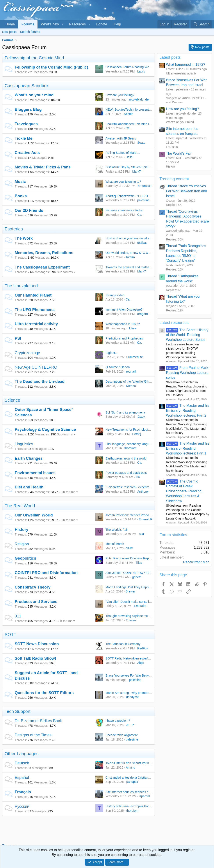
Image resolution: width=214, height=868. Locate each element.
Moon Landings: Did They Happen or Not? (134, 587)
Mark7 (136, 171)
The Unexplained (21, 286)
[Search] (201, 24)
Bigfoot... (111, 353)
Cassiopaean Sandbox (27, 86)
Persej (137, 434)
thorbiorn (130, 448)
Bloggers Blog (28, 110)
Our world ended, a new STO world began (134, 253)
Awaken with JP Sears (121, 138)
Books (21, 196)
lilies (139, 563)
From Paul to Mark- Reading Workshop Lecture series (188, 373)
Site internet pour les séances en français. (134, 792)
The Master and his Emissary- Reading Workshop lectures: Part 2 (188, 410)
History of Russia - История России (130, 806)
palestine (143, 200)
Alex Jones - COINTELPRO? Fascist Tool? (135, 573)
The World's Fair (117, 530)
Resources (77, 24)
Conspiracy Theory (33, 587)
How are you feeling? (120, 95)
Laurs (141, 71)
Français (23, 792)
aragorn (143, 314)
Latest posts (170, 57)
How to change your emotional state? (131, 238)
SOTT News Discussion (37, 644)
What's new (50, 24)
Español (22, 778)
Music (20, 182)
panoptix (132, 782)
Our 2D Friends (29, 210)
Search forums (30, 32)
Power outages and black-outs (126, 473)
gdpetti (137, 577)
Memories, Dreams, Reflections (44, 253)
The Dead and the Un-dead (40, 382)
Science (12, 400)
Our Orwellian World (34, 515)
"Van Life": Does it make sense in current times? (138, 602)
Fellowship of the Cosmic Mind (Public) (51, 67)
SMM (130, 548)
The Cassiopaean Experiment (42, 267)
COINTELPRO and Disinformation (46, 573)
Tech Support (18, 711)
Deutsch (22, 763)
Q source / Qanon (118, 367)
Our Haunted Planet (33, 295)
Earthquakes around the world (126, 458)
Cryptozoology (27, 353)
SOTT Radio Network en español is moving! (135, 658)
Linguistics (24, 444)
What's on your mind (34, 95)
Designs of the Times (33, 735)
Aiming (131, 767)
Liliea (133, 328)
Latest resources (174, 323)
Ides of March (115, 544)
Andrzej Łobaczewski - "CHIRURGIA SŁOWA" (137, 196)
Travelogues (26, 124)
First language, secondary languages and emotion (140, 444)
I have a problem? (118, 721)
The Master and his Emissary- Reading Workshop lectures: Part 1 (188, 448)
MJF (142, 534)
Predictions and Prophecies (124, 338)
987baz (142, 243)
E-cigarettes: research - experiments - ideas (135, 487)
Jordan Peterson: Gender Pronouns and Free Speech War (145, 515)
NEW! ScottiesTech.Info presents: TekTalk (134, 110)
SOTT (10, 635)
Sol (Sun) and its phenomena (125, 412)
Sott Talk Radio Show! (35, 658)
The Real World (20, 506)
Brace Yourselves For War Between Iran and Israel (140, 675)
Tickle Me (24, 138)
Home (10, 24)
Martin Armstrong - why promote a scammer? (136, 693)
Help (117, 24)
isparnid (144, 796)
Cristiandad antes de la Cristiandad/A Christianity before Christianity (152, 778)
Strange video (115, 295)
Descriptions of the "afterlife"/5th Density (133, 382)
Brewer (130, 591)
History (21, 530)
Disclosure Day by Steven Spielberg (130, 167)
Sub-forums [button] (65, 272)
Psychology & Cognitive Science (45, 430)
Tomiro (130, 257)
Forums (28, 24)
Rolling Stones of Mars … (123, 153)
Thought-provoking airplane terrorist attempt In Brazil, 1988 (146, 616)
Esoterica (14, 229)
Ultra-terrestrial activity (36, 324)
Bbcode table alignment (121, 735)
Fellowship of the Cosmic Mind (34, 58)
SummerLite (135, 357)
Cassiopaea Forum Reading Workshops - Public (138, 67)
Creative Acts (27, 153)
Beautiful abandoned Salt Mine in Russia (133, 124)
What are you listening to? (123, 182)
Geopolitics (25, 558)
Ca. (128, 128)
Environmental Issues (35, 473)
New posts (9, 32)
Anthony (143, 491)
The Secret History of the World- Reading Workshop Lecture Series (187, 335)
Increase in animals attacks (124, 210)
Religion (22, 544)
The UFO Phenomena (35, 310)
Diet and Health (29, 487)
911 (18, 616)
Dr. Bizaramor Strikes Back (38, 721)
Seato (141, 143)
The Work (24, 238)
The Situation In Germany (123, 644)
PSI (18, 338)
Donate (102, 24)
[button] (62, 24)
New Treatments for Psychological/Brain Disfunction (141, 430)
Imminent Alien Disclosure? (124, 309)
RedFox (143, 648)
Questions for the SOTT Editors (44, 693)
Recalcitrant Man (196, 562)
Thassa (131, 620)
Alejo (141, 663)
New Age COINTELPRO (36, 367)
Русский (22, 806)
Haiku (130, 157)
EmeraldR (144, 186)
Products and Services (36, 602)
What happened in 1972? (123, 324)
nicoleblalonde (139, 99)
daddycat (132, 697)
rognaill (131, 371)
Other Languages (22, 754)
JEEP (130, 725)
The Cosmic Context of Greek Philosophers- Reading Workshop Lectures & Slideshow (184, 491)
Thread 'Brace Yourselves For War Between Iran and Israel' (186, 191)
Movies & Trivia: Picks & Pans (43, 167)
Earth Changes (29, 458)
